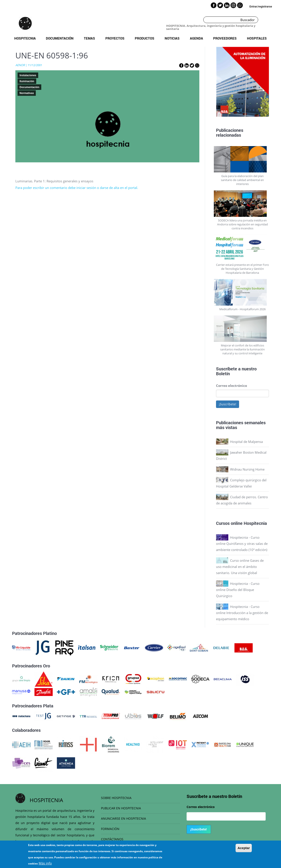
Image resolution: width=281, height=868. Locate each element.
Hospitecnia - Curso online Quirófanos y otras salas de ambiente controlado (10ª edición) (242, 544)
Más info (45, 864)
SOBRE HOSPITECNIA (116, 798)
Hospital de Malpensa (246, 442)
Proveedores (225, 38)
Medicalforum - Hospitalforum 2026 (242, 309)
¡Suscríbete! (228, 404)
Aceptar (244, 849)
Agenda (196, 38)
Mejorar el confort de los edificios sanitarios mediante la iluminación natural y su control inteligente (242, 349)
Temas (89, 38)
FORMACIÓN (110, 829)
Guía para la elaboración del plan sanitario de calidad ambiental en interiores (242, 180)
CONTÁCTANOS (112, 839)
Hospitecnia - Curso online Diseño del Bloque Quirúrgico (238, 590)
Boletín (223, 373)
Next (272, 83)
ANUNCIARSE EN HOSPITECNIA (123, 818)
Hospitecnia (25, 38)
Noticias (172, 38)
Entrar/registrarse (261, 6)
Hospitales (257, 38)
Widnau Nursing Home (247, 469)
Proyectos (115, 38)
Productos (145, 38)
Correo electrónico (231, 386)
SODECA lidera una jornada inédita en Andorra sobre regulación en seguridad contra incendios (242, 224)
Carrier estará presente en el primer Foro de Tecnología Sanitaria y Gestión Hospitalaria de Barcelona (242, 269)
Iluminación (27, 81)
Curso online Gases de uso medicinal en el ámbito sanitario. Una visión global (240, 567)
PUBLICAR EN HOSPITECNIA (121, 808)
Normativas (27, 93)
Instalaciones (28, 75)
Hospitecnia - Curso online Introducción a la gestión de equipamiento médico (242, 613)
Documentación (60, 38)
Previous (213, 83)
